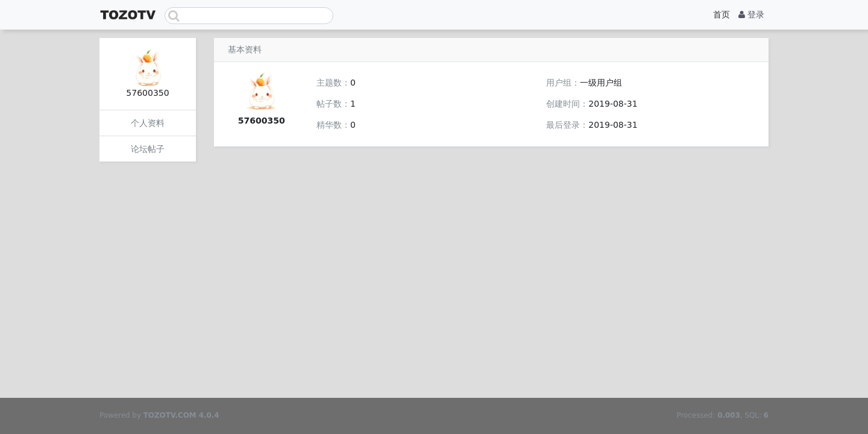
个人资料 (148, 123)
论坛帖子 (148, 149)
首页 (722, 14)
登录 (751, 14)
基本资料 (245, 49)
